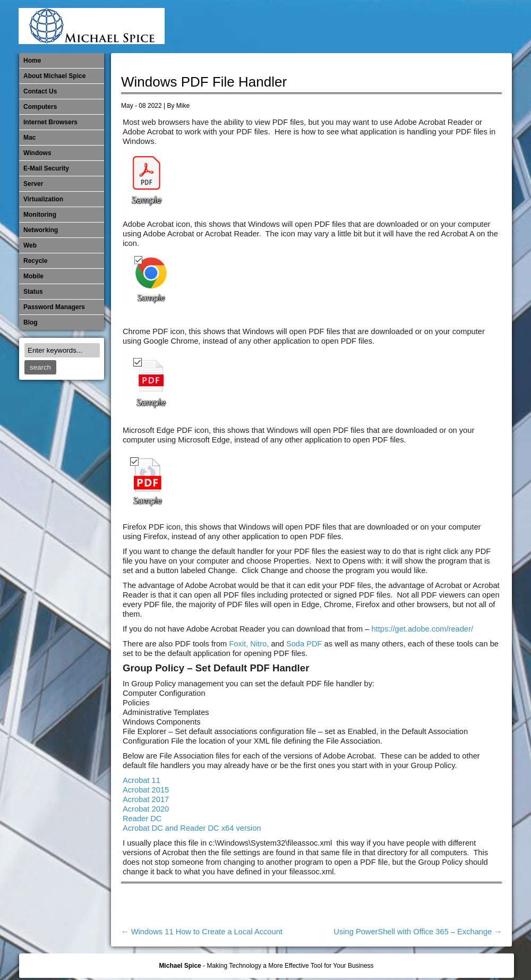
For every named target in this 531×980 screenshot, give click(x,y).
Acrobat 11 (142, 780)
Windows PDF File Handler (204, 82)
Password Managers (484, 27)
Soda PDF (304, 644)
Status (33, 292)
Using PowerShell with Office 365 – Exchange (418, 932)
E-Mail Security (326, 27)
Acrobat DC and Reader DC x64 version (192, 828)
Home (32, 61)
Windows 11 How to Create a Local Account (202, 932)
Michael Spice (180, 966)
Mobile (396, 27)
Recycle (35, 261)
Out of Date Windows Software (466, 27)
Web (30, 245)
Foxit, (238, 644)
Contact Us (40, 91)
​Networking (431, 27)
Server (33, 184)
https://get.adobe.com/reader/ (422, 629)
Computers (40, 107)
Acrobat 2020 (146, 809)
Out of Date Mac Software (449, 27)
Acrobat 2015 (146, 790)
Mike (183, 106)
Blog (31, 322)
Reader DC (142, 819)
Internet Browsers (50, 122)
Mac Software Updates (361, 27)
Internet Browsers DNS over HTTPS (344, 27)
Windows (37, 153)
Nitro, (260, 644)
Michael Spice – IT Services (379, 27)
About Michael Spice (54, 76)
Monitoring (414, 27)
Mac (29, 138)
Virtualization (43, 199)
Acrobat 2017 (146, 799)
